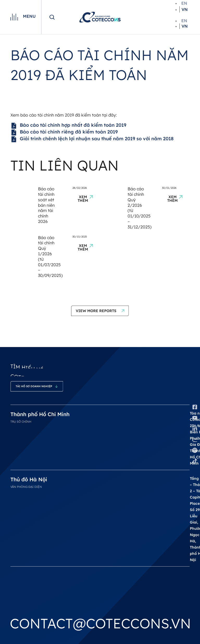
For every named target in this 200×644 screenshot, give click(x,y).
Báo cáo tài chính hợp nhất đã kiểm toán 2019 (68, 126)
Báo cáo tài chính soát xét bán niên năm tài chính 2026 (46, 205)
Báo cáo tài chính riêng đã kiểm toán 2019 (64, 132)
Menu (29, 16)
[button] (100, 311)
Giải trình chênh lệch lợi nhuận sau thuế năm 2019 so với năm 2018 (92, 139)
